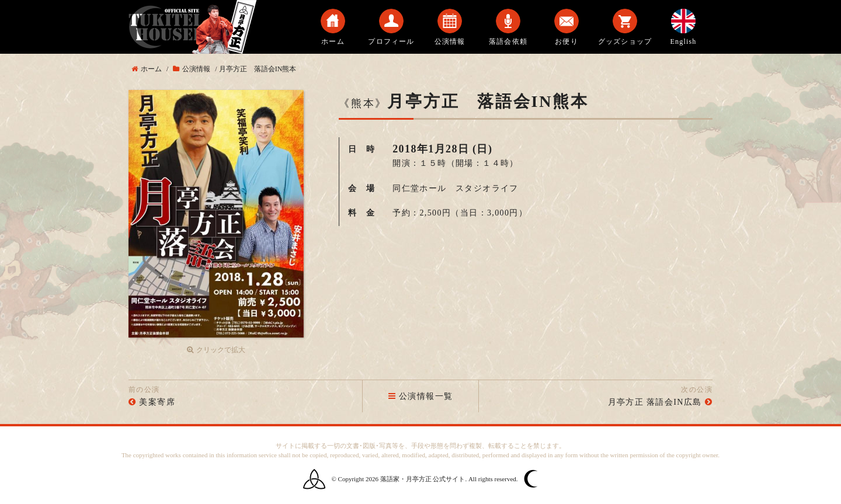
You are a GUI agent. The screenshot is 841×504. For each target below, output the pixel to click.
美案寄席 (157, 402)
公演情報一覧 (421, 396)
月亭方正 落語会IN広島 (655, 402)
